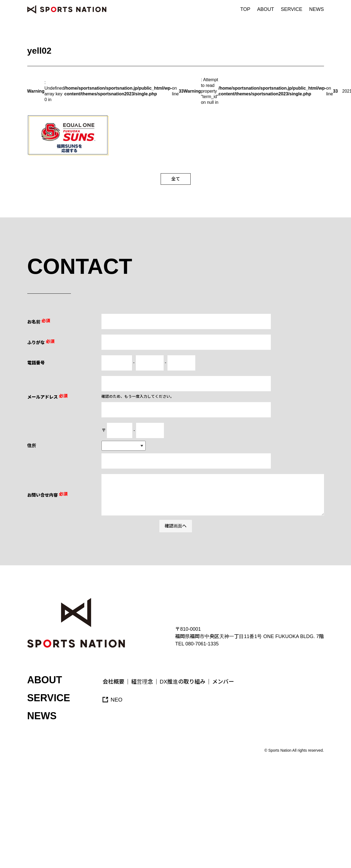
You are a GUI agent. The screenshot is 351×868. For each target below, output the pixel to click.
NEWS (317, 9)
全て (176, 179)
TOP (245, 9)
